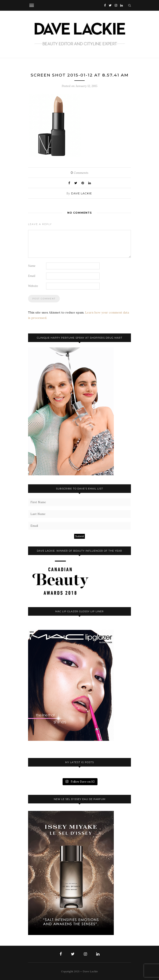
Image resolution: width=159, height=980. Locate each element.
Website (33, 286)
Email (32, 276)
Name (32, 266)
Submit (79, 536)
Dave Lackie (82, 193)
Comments (79, 173)
